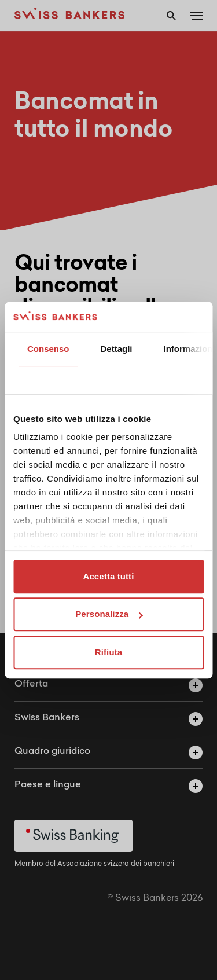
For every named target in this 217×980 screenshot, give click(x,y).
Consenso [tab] (48, 349)
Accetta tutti (109, 576)
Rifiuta (108, 652)
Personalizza (109, 614)
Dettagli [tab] (117, 349)
